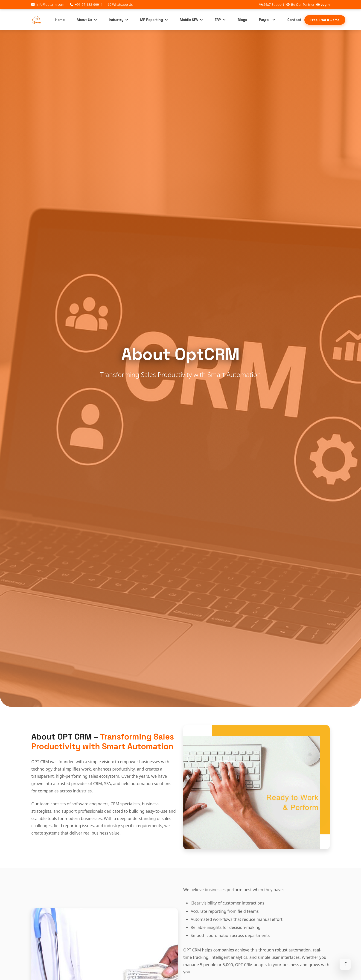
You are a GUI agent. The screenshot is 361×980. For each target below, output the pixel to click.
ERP (218, 21)
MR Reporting (152, 21)
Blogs (242, 21)
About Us (84, 21)
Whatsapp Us (120, 4)
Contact (294, 21)
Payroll (265, 21)
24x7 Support (272, 4)
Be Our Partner (300, 4)
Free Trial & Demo (325, 21)
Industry (116, 21)
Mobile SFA (189, 21)
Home (60, 21)
